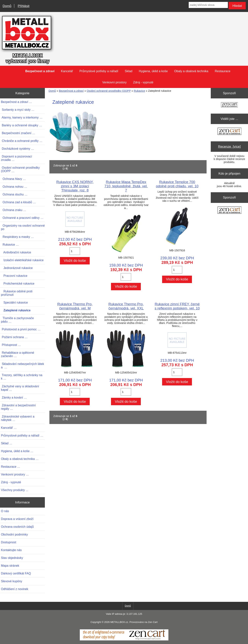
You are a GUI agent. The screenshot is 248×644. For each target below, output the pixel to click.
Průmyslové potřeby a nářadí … (22, 436)
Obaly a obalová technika (191, 71)
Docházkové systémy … (17, 149)
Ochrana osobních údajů (17, 527)
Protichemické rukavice (18, 284)
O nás (5, 511)
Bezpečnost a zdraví (71, 91)
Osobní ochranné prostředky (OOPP (109, 91)
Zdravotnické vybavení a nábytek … (18, 418)
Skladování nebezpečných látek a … (23, 366)
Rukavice (139, 91)
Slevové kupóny (12, 581)
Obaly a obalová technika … (20, 459)
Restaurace (223, 71)
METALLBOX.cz (119, 622)
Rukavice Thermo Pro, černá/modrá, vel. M (75, 306)
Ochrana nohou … (14, 187)
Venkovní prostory (114, 82)
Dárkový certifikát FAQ (16, 573)
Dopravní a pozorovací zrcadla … (17, 158)
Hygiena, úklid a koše (153, 71)
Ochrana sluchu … (14, 194)
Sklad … (7, 443)
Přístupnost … (11, 345)
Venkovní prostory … (15, 474)
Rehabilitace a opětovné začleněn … (17, 354)
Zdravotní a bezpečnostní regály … (18, 407)
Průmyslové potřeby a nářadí (99, 71)
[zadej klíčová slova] (208, 5)
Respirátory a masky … (17, 237)
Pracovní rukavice (14, 276)
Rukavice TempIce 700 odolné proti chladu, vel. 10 (177, 184)
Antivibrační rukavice (16, 252)
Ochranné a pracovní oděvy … (22, 218)
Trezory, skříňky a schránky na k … (22, 377)
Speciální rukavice (14, 303)
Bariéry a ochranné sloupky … (21, 125)
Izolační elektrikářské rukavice (22, 260)
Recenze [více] (229, 146)
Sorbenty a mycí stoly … (18, 110)
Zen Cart (153, 622)
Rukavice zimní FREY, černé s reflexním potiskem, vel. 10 (177, 306)
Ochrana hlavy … (13, 179)
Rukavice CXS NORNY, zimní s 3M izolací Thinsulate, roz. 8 (75, 186)
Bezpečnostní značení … (18, 133)
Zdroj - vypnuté (143, 82)
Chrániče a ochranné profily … (22, 141)
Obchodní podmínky (14, 534)
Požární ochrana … (14, 337)
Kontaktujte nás (11, 550)
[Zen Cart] (124, 640)
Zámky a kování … (14, 398)
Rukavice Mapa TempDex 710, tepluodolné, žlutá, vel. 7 (126, 186)
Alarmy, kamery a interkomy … (22, 117)
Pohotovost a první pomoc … (21, 329)
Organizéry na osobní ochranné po (23, 227)
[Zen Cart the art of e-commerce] (229, 105)
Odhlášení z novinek (15, 589)
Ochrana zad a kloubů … (18, 202)
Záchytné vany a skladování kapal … (20, 388)
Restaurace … (11, 467)
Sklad (128, 71)
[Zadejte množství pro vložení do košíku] (75, 251)
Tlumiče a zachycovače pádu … (17, 320)
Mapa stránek (10, 566)
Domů (7, 6)
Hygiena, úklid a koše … (17, 451)
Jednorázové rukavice (17, 268)
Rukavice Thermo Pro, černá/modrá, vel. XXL (126, 306)
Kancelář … (9, 428)
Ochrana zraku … (14, 210)
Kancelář (67, 71)
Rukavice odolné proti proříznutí (17, 293)
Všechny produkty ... (15, 490)
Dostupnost (9, 542)
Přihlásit (23, 6)
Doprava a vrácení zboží (17, 519)
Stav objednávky (12, 558)
